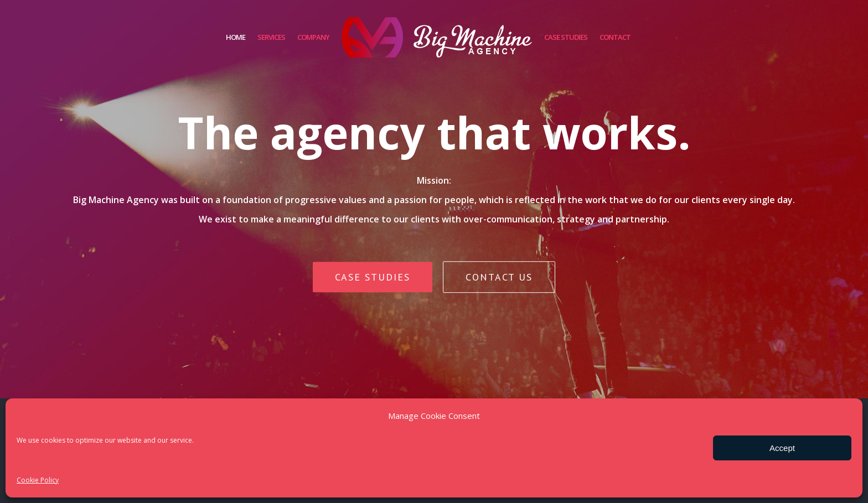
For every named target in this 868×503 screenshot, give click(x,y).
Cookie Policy (38, 480)
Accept (782, 448)
